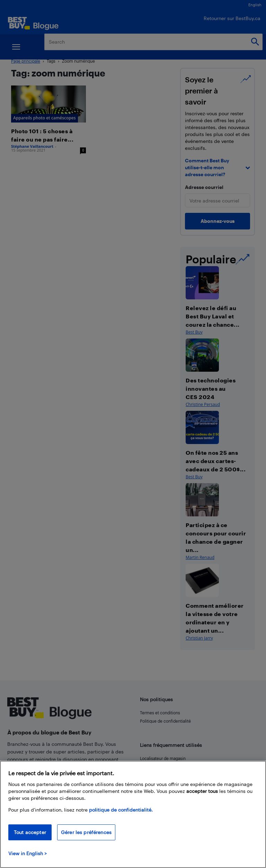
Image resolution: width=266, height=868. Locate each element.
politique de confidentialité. (121, 810)
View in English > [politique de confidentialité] (28, 853)
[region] (133, 814)
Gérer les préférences (86, 832)
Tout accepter (30, 832)
